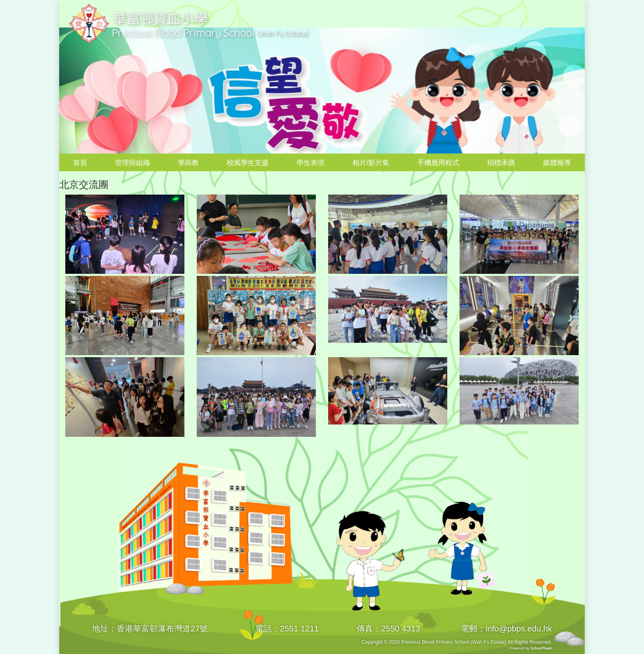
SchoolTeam (541, 648)
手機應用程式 (438, 163)
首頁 (80, 163)
